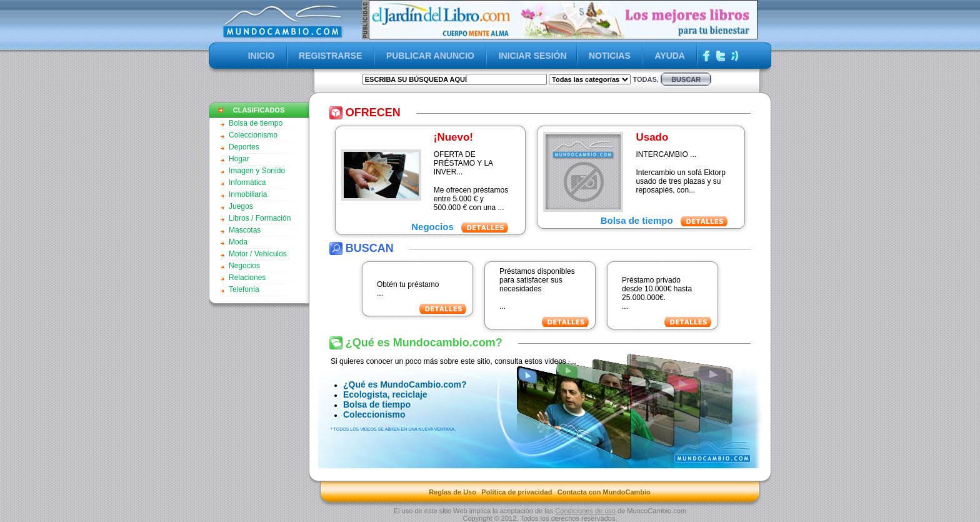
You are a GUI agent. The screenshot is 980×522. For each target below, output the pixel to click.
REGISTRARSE (330, 56)
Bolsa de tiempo (256, 123)
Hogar (239, 159)
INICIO (262, 56)
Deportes (244, 147)
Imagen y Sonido (257, 171)
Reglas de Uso (452, 492)
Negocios (244, 266)
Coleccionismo (253, 135)
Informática (247, 183)
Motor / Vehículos (258, 254)
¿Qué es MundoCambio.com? (405, 384)
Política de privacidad (517, 492)
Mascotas (245, 230)
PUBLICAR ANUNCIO (430, 56)
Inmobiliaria (248, 194)
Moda (238, 242)
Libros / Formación (260, 218)
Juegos (241, 206)
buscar (686, 79)
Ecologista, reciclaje (385, 394)
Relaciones (247, 278)
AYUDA (670, 56)
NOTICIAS (610, 56)
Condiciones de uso (585, 511)
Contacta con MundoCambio (604, 492)
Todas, (645, 79)
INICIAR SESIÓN (533, 56)
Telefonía (244, 289)
